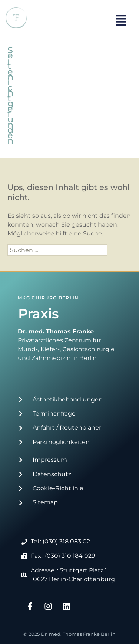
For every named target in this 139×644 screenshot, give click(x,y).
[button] (121, 21)
